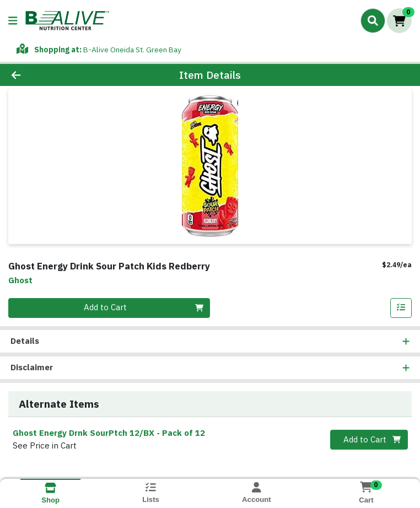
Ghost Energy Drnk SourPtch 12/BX (109, 433)
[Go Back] (59, 75)
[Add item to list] (401, 308)
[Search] (373, 20)
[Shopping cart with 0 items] (399, 21)
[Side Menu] (13, 21)
